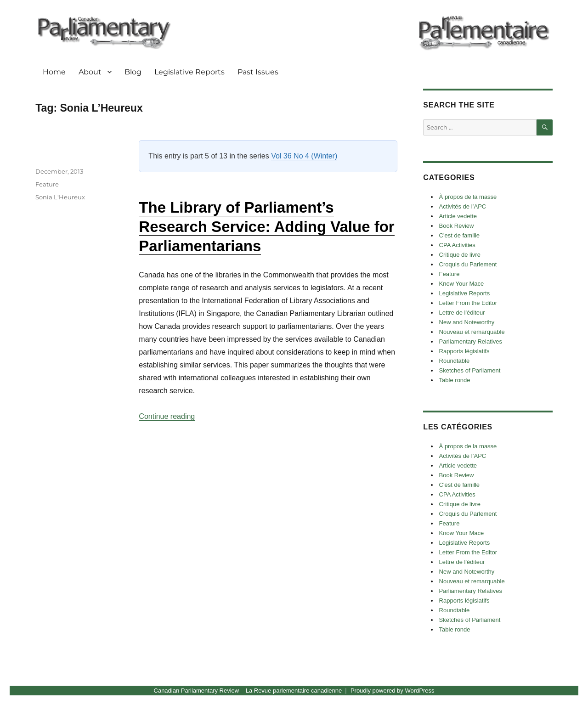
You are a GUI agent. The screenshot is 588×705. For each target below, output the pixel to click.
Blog (133, 72)
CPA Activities (457, 245)
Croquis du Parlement (468, 264)
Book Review (457, 226)
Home (54, 72)
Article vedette (458, 216)
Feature (47, 184)
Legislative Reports (189, 72)
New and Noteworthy (467, 322)
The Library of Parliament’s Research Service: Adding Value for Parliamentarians (266, 227)
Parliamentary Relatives (471, 341)
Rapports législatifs (464, 351)
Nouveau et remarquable (472, 332)
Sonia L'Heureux (60, 197)
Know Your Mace (462, 284)
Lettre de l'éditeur (462, 313)
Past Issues (258, 72)
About (90, 72)
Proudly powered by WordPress (393, 691)
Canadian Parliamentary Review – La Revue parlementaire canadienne (248, 691)
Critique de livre (460, 255)
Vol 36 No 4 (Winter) (304, 156)
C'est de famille (459, 235)
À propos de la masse (468, 197)
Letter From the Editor (468, 303)
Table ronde (455, 380)
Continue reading (167, 416)
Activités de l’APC (463, 206)
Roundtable (455, 361)
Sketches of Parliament (470, 370)
